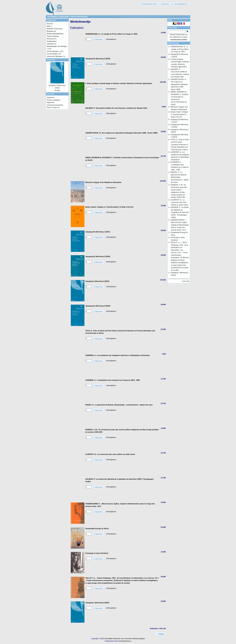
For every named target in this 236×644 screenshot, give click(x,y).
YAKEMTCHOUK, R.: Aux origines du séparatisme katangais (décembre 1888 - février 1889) (179, 84)
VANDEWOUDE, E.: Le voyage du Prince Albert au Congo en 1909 (180, 49)
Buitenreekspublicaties (55, 34)
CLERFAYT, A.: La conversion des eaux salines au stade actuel (180, 202)
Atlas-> (49, 26)
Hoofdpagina (52, 17)
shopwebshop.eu (125, 641)
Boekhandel (64, 17)
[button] (149, 4)
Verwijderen (112, 39)
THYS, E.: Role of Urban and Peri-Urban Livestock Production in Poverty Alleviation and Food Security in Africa (180, 145)
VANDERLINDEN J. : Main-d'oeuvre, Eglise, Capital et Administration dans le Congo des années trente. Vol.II (180, 225)
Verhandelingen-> (53, 51)
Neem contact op (53, 107)
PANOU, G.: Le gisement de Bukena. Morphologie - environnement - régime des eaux (180, 177)
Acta (48, 24)
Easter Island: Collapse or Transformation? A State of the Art (180, 114)
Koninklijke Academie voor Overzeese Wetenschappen (125, 639)
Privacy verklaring (53, 100)
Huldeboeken (52, 41)
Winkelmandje (173, 43)
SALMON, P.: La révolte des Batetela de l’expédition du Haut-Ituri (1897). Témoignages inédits (180, 212)
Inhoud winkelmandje (79, 17)
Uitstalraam (51, 60)
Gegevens (51, 97)
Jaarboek (50, 44)
